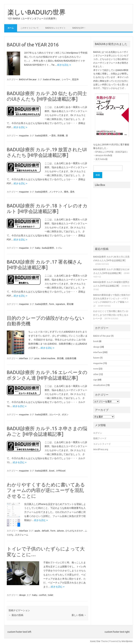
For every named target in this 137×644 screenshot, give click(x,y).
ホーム (11, 28)
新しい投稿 (79, 615)
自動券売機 (71, 358)
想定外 (75, 79)
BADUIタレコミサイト (56, 28)
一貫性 (52, 135)
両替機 (61, 135)
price (37, 358)
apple (37, 531)
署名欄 (70, 304)
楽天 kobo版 (102, 159)
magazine (24, 135)
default (45, 531)
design (22, 595)
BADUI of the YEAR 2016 (33, 45)
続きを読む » (64, 65)
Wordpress (127, 641)
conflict (43, 595)
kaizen (96, 358)
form (52, 304)
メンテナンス (56, 192)
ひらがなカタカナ (74, 531)
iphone (60, 531)
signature (60, 304)
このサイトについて (30, 28)
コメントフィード (102, 444)
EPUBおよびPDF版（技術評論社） (112, 152)
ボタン (65, 414)
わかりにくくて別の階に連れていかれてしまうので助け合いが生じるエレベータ (111, 315)
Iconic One (95, 641)
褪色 (66, 192)
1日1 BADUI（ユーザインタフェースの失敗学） (33, 18)
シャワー (66, 79)
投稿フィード (100, 438)
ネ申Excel (61, 471)
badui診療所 (41, 135)
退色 (72, 192)
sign (95, 380)
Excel (52, 471)
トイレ (59, 248)
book (96, 341)
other (96, 374)
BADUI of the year (28, 79)
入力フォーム (22, 535)
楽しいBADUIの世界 (37, 12)
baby (38, 248)
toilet (51, 595)
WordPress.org (101, 449)
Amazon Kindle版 (104, 155)
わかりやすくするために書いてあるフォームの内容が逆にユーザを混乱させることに (46, 490)
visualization (99, 385)
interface (23, 358)
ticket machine (48, 358)
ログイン (98, 433)
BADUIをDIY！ (79, 28)
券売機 (60, 358)
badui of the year (52, 79)
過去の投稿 (16, 615)
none (96, 369)
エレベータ (55, 414)
